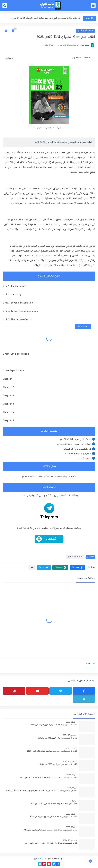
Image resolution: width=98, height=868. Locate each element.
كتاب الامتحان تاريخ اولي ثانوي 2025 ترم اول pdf (57, 738)
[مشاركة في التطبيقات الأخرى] (32, 567)
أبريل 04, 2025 (72, 801)
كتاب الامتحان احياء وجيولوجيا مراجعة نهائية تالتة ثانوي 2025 (52, 751)
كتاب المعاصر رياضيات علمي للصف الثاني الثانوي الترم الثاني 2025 (50, 830)
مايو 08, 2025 (72, 788)
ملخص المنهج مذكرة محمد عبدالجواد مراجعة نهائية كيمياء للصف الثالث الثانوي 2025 (41, 791)
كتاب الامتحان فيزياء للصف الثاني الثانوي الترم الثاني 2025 (53, 817)
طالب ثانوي (38, 859)
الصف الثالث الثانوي (85, 31)
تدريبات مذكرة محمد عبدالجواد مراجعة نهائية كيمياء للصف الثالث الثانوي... (46, 18)
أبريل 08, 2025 (72, 748)
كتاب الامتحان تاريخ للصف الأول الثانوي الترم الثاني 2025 (54, 725)
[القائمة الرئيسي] (93, 5)
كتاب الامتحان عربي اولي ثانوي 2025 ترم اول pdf (57, 764)
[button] (78, 567)
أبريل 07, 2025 (72, 827)
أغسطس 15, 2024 (70, 735)
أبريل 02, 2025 (72, 722)
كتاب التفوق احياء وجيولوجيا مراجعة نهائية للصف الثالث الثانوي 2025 (49, 778)
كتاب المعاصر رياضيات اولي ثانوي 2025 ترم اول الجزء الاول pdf (51, 843)
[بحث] (5, 5)
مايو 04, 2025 (72, 775)
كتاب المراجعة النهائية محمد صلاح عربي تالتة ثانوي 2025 (54, 804)
